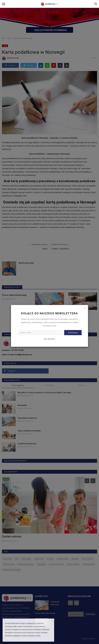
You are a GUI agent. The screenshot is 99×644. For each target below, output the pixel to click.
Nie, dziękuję (49, 339)
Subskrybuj (73, 333)
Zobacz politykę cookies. (31, 636)
